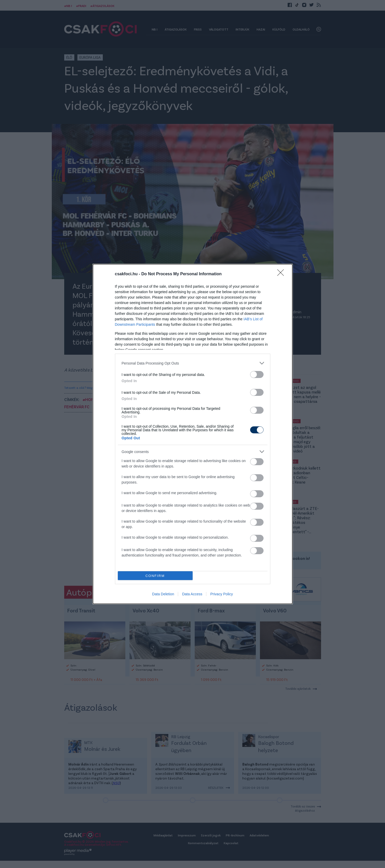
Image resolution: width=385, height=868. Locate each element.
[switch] (257, 374)
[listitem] (193, 363)
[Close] (282, 274)
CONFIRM (155, 576)
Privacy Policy (221, 594)
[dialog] (193, 434)
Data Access (192, 594)
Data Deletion (163, 594)
